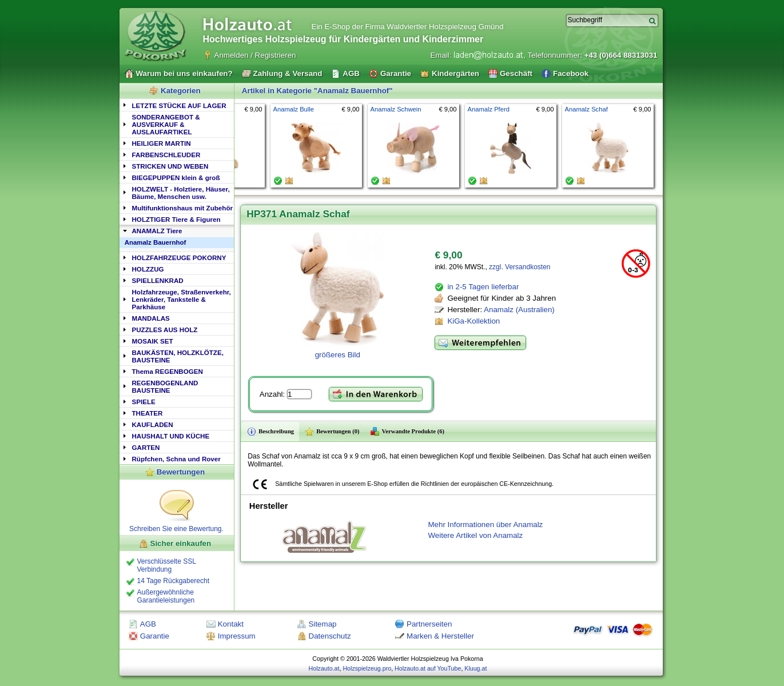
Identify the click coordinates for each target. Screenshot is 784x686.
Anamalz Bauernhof (156, 242)
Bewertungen (181, 472)
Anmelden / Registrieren (255, 55)
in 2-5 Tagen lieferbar (483, 287)
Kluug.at (475, 668)
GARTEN (146, 447)
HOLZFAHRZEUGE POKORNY (179, 258)
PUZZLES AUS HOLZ (165, 330)
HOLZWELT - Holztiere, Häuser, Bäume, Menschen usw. (181, 193)
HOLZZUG (148, 269)
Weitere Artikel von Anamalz (476, 535)
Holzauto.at (324, 668)
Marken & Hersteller (440, 636)
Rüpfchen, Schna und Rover (176, 459)
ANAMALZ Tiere (157, 231)
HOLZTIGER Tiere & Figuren (176, 219)
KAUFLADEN (153, 424)
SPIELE (144, 402)
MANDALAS (151, 318)
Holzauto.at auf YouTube (428, 668)
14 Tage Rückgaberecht (174, 581)
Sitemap (323, 624)
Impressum (237, 636)
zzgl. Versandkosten (520, 267)
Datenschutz (330, 636)
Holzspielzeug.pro (367, 668)
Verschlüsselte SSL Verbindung (167, 565)
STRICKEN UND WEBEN (170, 166)
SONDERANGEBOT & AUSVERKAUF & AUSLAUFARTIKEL (166, 124)
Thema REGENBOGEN (168, 371)
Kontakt (231, 624)
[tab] (177, 105)
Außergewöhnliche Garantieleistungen (166, 596)
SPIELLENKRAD (158, 280)
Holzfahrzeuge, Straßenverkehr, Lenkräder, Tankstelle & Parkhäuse (182, 299)
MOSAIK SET (153, 341)
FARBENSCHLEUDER (166, 155)
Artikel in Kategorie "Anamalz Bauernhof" (317, 91)
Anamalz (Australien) (519, 310)
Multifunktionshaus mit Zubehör (182, 208)
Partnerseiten (429, 624)
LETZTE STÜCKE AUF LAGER (179, 105)
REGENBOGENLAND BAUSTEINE (165, 386)
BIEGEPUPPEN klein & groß (176, 178)
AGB (148, 624)
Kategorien (181, 91)
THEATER (148, 413)
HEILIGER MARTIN (162, 143)
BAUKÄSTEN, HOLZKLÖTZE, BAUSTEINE (178, 356)
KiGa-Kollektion (473, 321)
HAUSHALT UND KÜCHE (171, 436)
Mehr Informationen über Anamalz (486, 525)
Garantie (155, 636)
